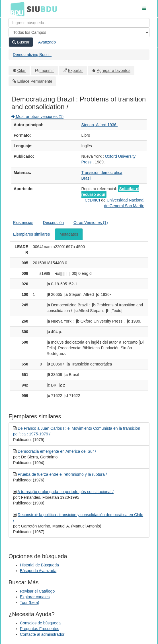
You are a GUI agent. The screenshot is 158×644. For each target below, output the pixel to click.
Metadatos (69, 234)
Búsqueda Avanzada (38, 571)
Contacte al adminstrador (42, 634)
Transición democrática (102, 173)
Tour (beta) (30, 603)
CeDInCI (93, 200)
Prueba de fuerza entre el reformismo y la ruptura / (62, 474)
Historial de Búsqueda (39, 565)
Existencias (23, 223)
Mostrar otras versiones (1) (37, 117)
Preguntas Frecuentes (40, 629)
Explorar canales (35, 597)
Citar (22, 70)
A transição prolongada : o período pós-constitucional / (65, 492)
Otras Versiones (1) (91, 223)
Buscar (21, 42)
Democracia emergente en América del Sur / (57, 451)
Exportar (75, 70)
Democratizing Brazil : (32, 55)
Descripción (53, 223)
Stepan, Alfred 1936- (100, 125)
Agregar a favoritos (114, 70)
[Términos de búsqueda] (79, 23)
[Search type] (79, 32)
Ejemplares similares (31, 234)
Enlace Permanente (35, 81)
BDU (16, 9)
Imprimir (47, 70)
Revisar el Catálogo (37, 591)
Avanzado (47, 42)
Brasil (86, 178)
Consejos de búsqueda (40, 623)
